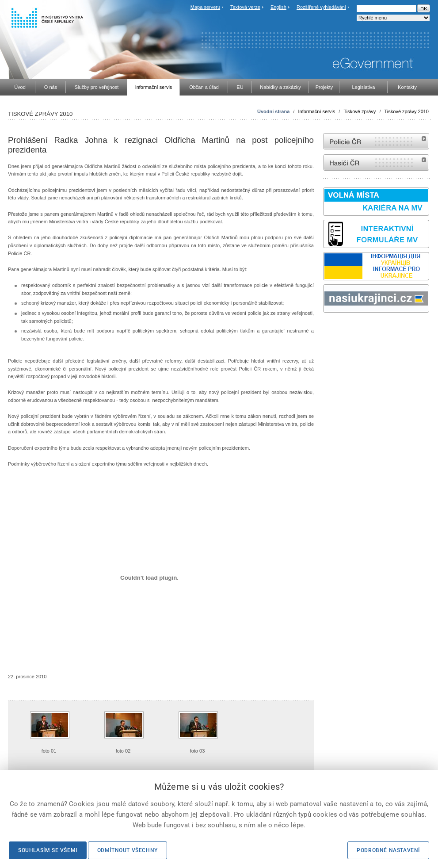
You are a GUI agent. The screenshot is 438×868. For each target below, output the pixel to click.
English (278, 7)
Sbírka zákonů (324, 329)
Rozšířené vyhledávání (321, 7)
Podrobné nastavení (388, 850)
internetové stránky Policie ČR (376, 141)
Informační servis (316, 111)
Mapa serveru (205, 7)
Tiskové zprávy (360, 111)
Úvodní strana (273, 111)
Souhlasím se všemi (48, 850)
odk (328, 329)
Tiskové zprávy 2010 (407, 111)
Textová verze (245, 7)
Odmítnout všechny (128, 850)
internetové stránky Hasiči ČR (376, 163)
